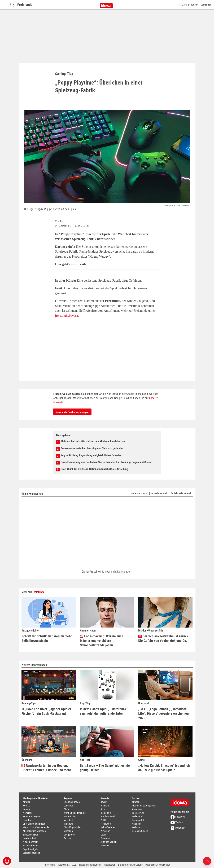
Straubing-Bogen (72, 802)
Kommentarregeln (32, 816)
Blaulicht (105, 806)
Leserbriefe (28, 820)
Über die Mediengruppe (34, 824)
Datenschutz (64, 865)
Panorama (106, 838)
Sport (103, 809)
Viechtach (69, 820)
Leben (104, 835)
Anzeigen (137, 824)
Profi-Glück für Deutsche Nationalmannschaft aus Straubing (94, 469)
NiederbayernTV (31, 842)
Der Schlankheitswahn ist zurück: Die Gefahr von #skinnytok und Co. (164, 638)
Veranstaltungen (140, 831)
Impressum (49, 865)
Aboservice (137, 809)
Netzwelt (105, 846)
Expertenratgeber (31, 849)
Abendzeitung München (34, 831)
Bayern (104, 802)
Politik (103, 820)
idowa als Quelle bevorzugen (72, 412)
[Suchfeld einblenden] (12, 5)
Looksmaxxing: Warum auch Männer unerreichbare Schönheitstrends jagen (102, 641)
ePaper (136, 802)
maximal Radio (30, 838)
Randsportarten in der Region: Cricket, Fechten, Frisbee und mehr (46, 768)
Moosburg (69, 831)
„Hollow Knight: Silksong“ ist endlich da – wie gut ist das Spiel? (164, 768)
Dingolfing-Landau (73, 827)
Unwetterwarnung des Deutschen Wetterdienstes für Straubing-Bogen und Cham (106, 462)
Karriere (27, 809)
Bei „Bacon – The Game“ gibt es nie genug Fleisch (105, 768)
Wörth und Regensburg (75, 813)
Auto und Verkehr (109, 842)
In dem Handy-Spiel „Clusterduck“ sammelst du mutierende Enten (104, 711)
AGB (74, 865)
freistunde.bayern (67, 316)
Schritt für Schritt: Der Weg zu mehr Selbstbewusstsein (47, 638)
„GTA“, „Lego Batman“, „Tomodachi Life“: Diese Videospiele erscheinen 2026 (163, 713)
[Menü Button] (5, 5)
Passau (67, 838)
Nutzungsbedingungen (90, 865)
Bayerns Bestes (30, 846)
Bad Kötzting (70, 816)
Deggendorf (69, 835)
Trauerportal (138, 820)
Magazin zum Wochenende (36, 827)
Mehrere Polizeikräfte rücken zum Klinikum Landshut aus (93, 441)
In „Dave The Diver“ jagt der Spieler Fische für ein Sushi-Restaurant (46, 711)
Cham (67, 809)
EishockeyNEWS (31, 835)
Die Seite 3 (106, 813)
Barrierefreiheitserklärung (130, 865)
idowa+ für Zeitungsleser (144, 806)
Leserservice (138, 813)
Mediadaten (110, 865)
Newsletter (28, 813)
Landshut (68, 806)
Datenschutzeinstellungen (158, 865)
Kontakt (27, 806)
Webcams (137, 827)
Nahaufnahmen (108, 827)
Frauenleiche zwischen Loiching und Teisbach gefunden (92, 448)
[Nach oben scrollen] (207, 861)
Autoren (27, 802)
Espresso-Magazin (32, 853)
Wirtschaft (105, 831)
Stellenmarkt (138, 816)
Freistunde (25, 5)
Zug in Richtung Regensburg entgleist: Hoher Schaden (91, 455)
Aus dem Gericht (108, 816)
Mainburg (68, 824)
